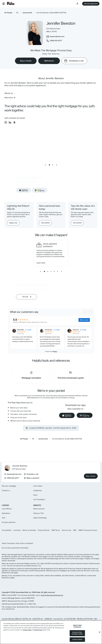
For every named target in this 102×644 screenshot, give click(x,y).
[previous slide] (45, 165)
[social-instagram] (6, 122)
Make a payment (32, 478)
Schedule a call (31, 474)
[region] (51, 632)
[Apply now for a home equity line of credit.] (13, 223)
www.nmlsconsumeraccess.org (52, 595)
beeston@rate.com (13, 474)
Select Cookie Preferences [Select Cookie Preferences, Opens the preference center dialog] (77, 626)
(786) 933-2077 (12, 478)
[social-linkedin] (10, 122)
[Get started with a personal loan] (45, 223)
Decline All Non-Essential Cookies (77, 633)
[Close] (100, 632)
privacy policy (27, 630)
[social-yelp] (14, 122)
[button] (4, 4)
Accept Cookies (77, 639)
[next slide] (57, 165)
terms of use (38, 630)
